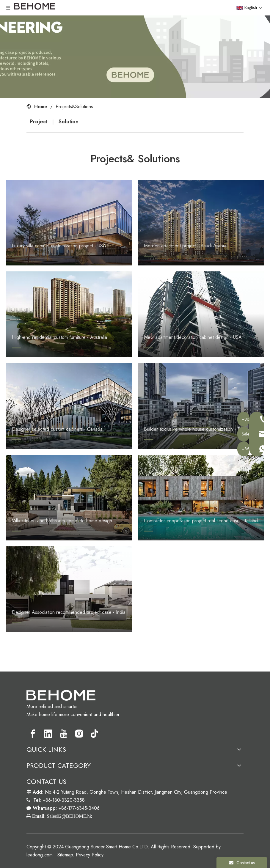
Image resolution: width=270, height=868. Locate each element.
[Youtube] (64, 734)
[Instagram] (79, 734)
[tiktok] (95, 734)
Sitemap (65, 855)
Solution (69, 122)
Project (39, 122)
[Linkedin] (48, 734)
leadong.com (40, 855)
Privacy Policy (90, 855)
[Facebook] (33, 734)
